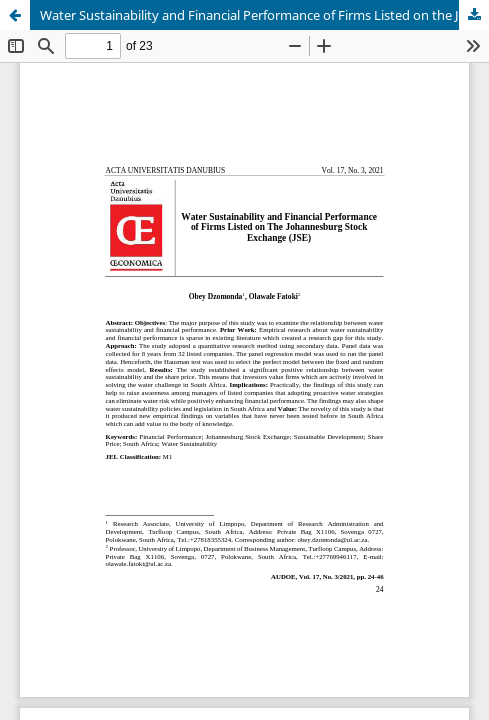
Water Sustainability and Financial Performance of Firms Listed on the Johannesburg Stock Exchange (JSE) (264, 15)
